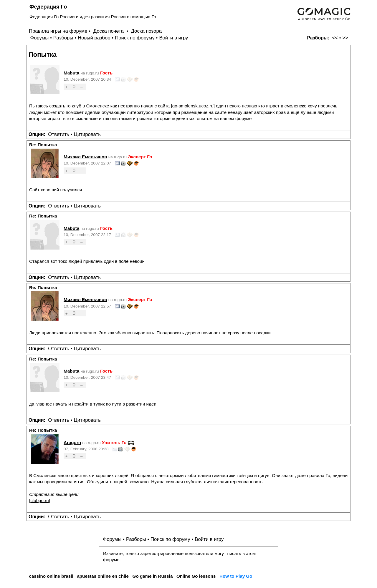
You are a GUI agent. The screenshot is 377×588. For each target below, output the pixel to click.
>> (345, 38)
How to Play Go (236, 576)
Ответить (59, 134)
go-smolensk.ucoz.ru (193, 106)
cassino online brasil (51, 576)
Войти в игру (173, 38)
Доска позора (147, 31)
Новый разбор (94, 38)
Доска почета (109, 31)
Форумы (39, 38)
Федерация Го (48, 7)
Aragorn (72, 442)
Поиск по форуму (135, 38)
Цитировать (87, 134)
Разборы (63, 38)
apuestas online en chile (103, 576)
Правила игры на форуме (58, 31)
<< (335, 38)
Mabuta (71, 73)
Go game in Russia (153, 576)
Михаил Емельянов (85, 157)
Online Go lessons (196, 576)
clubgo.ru (39, 500)
